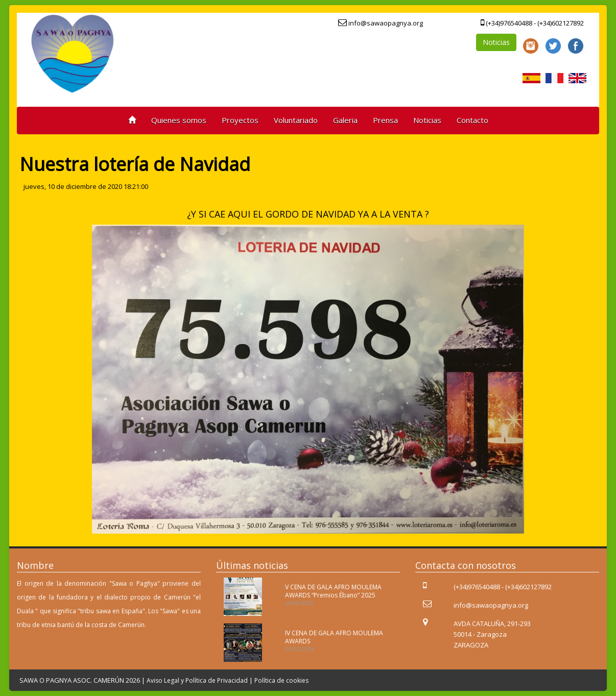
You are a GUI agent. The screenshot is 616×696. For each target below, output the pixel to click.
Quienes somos (179, 120)
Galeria (345, 120)
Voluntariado (296, 120)
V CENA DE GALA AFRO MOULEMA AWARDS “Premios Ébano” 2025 (333, 591)
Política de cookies (281, 680)
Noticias (496, 42)
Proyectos (240, 120)
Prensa (385, 120)
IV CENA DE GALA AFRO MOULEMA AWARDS (334, 637)
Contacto (472, 120)
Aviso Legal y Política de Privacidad (197, 680)
